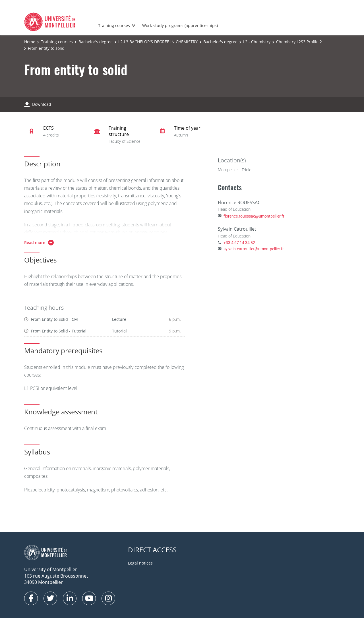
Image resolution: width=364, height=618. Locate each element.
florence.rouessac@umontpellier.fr (254, 216)
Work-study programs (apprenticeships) (180, 25)
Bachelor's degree (96, 42)
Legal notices (140, 563)
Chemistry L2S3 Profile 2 (299, 42)
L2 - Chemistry (257, 42)
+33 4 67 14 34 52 (239, 242)
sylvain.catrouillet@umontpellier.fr (254, 249)
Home (30, 42)
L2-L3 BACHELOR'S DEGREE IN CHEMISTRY (158, 42)
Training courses (114, 25)
